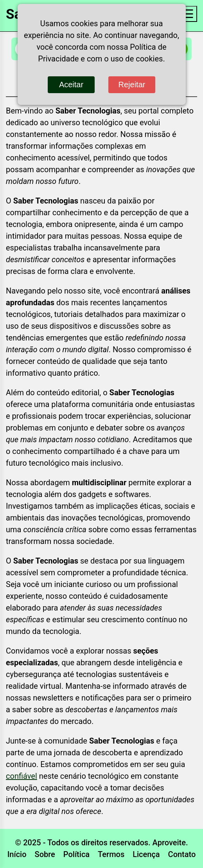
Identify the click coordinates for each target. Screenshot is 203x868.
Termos (111, 854)
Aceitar (71, 85)
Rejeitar (132, 85)
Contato (182, 854)
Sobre (45, 854)
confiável (22, 776)
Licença (146, 854)
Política (76, 854)
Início (17, 854)
